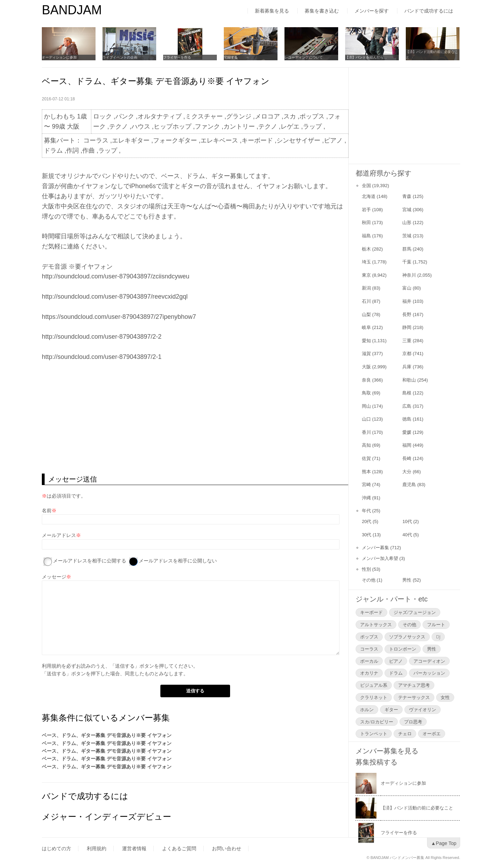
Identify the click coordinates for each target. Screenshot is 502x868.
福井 (407, 301)
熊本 (366, 472)
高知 (366, 445)
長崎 (407, 458)
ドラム (396, 673)
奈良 (366, 380)
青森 (407, 196)
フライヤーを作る (177, 57)
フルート (436, 624)
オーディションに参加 (59, 57)
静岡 (407, 327)
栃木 (366, 249)
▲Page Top (444, 843)
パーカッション (429, 673)
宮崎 (366, 485)
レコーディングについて (304, 57)
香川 (366, 432)
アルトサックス (376, 624)
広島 (407, 406)
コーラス (369, 649)
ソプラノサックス (407, 637)
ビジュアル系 (374, 685)
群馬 (407, 249)
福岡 (407, 445)
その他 (369, 580)
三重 (407, 341)
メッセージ (54, 577)
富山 (407, 288)
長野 (407, 314)
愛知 (366, 341)
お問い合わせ (227, 848)
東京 (366, 275)
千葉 (407, 262)
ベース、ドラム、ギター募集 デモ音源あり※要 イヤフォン (107, 735)
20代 (367, 521)
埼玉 (366, 262)
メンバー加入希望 (380, 558)
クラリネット (374, 697)
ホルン (367, 709)
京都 (407, 354)
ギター (391, 709)
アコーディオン (429, 661)
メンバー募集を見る (387, 751)
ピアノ (396, 661)
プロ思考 (413, 722)
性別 (366, 569)
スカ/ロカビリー (377, 722)
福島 (366, 236)
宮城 (407, 210)
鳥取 (366, 393)
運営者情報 (134, 848)
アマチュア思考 (414, 685)
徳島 (407, 419)
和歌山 (409, 380)
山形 (407, 222)
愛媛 (407, 432)
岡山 (366, 406)
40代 (407, 535)
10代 (407, 521)
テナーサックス (414, 697)
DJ (438, 637)
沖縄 (366, 498)
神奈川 (409, 275)
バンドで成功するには (429, 11)
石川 (366, 301)
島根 (407, 393)
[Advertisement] (195, 418)
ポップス (369, 637)
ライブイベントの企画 (120, 57)
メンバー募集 (375, 548)
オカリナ (369, 673)
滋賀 (366, 354)
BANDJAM (72, 10)
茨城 (407, 236)
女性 (445, 697)
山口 (366, 419)
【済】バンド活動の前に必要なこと (432, 55)
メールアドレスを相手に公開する (90, 561)
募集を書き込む (322, 11)
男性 (407, 580)
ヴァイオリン (423, 709)
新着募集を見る (272, 11)
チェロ (405, 733)
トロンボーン (403, 649)
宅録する (231, 57)
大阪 (366, 367)
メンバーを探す (372, 11)
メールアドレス (59, 535)
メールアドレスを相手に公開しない (178, 561)
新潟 (366, 288)
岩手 (366, 210)
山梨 (366, 314)
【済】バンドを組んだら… (366, 57)
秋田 (366, 222)
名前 (47, 510)
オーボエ (432, 733)
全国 (366, 186)
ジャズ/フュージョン (415, 612)
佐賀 (366, 458)
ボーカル (369, 661)
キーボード (371, 612)
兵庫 (407, 367)
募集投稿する (376, 762)
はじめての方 (56, 848)
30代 (367, 535)
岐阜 (366, 327)
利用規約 (52, 666)
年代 (366, 511)
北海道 (369, 196)
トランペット (374, 733)
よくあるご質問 (179, 848)
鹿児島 (409, 485)
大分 (407, 472)
